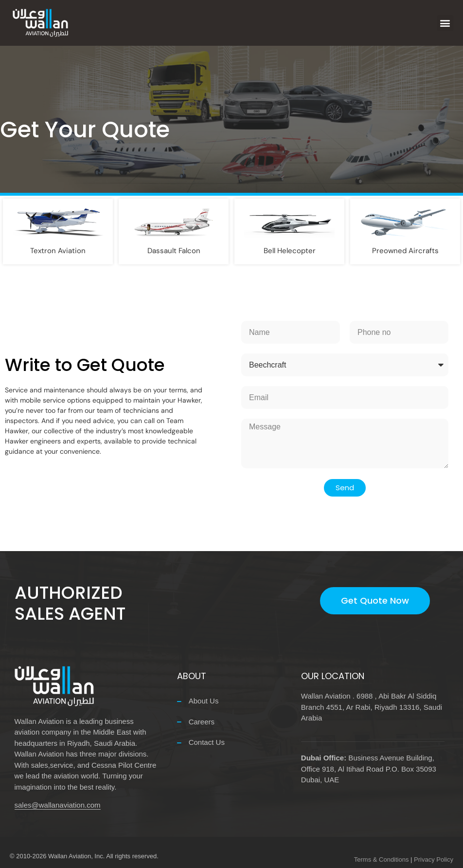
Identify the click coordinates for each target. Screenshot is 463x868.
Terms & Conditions (382, 859)
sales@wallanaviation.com (58, 805)
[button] (445, 23)
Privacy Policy (434, 859)
